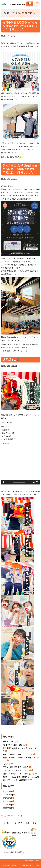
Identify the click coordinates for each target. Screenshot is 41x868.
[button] (21, 465)
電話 (37, 865)
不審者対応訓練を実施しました (16, 767)
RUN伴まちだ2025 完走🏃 (14, 745)
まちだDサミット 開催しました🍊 (17, 770)
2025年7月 (7, 801)
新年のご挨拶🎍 (10, 742)
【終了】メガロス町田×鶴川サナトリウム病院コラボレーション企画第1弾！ (21, 778)
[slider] (19, 482)
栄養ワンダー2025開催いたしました (18, 754)
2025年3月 (7, 808)
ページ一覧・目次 (7, 823)
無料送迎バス (26, 865)
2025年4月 (7, 805)
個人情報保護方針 (18, 823)
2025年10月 (8, 795)
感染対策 (30, 4)
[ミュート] (34, 482)
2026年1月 (7, 791)
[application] (20, 465)
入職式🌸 (7, 764)
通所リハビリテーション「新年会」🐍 (19, 774)
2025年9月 (7, 798)
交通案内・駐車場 (9, 865)
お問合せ (35, 823)
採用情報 (28, 823)
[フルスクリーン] (37, 482)
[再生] (4, 482)
